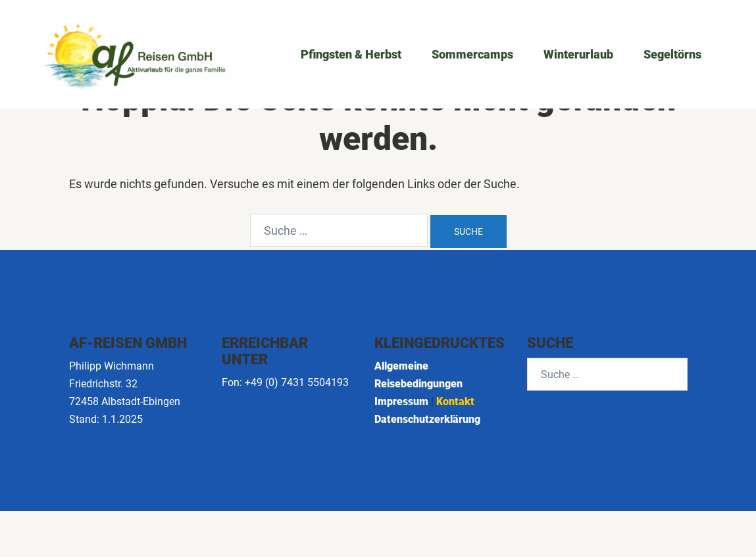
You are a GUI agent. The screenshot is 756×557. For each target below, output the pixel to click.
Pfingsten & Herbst (351, 54)
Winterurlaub (578, 54)
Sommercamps (472, 54)
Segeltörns (672, 54)
